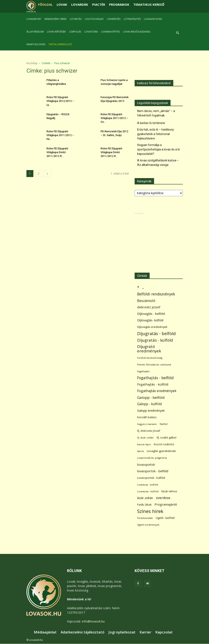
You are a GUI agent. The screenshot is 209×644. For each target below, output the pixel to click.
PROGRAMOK (119, 4)
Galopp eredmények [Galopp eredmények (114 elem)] (151, 411)
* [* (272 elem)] (138, 287)
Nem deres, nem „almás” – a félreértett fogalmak (156, 113)
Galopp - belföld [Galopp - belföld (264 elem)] (151, 397)
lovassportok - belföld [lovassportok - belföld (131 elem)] (153, 471)
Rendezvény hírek (56, 19)
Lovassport (34, 19)
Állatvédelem (35, 32)
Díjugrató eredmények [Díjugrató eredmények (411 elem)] (149, 349)
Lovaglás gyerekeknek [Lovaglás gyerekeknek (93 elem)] (161, 451)
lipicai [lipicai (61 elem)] (141, 451)
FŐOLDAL (45, 4)
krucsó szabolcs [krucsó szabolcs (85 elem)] (164, 444)
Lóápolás (75, 32)
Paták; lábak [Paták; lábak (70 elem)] (144, 505)
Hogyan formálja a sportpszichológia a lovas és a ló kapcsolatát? (158, 149)
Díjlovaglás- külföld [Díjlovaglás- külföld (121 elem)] (150, 320)
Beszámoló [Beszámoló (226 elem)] (146, 301)
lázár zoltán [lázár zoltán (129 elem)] (145, 498)
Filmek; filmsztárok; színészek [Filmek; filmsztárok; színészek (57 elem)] (154, 365)
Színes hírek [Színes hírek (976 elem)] (150, 511)
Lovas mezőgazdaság (137, 32)
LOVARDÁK (80, 4)
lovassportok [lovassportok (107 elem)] (146, 465)
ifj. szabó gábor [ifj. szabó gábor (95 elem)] (167, 437)
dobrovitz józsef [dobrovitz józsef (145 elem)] (149, 307)
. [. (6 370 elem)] (143, 287)
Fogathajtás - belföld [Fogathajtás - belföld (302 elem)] (155, 378)
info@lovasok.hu (93, 621)
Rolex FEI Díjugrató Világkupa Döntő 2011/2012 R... (57, 152)
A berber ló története (151, 123)
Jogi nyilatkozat (122, 632)
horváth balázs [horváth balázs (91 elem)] (147, 417)
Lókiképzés (114, 19)
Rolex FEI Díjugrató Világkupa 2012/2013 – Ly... (60, 101)
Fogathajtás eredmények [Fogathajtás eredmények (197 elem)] (157, 391)
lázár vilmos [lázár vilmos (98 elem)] (169, 491)
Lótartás (76, 19)
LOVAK (62, 4)
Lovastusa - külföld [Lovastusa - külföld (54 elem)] (148, 491)
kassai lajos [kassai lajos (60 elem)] (144, 444)
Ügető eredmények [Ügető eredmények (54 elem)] (148, 525)
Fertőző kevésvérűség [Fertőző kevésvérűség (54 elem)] (150, 358)
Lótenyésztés (132, 19)
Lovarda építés (110, 32)
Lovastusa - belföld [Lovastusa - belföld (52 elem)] (148, 485)
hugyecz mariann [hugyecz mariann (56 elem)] (147, 424)
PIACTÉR (99, 4)
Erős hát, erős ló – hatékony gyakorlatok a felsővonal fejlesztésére (156, 134)
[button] (178, 33)
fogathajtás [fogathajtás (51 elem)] (143, 371)
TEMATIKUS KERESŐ (149, 4)
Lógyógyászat (94, 19)
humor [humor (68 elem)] (164, 424)
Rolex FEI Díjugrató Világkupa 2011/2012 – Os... (114, 118)
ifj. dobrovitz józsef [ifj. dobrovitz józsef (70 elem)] (149, 431)
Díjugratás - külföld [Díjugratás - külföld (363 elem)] (155, 340)
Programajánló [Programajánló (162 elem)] (166, 504)
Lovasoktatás (153, 19)
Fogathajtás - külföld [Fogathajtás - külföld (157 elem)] (153, 384)
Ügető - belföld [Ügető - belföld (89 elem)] (165, 518)
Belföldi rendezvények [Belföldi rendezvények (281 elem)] (156, 294)
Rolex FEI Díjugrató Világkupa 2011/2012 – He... (60, 135)
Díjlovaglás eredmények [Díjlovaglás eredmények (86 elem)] (152, 327)
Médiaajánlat (45, 632)
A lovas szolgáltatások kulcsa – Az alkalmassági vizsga (158, 163)
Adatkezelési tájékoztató (83, 632)
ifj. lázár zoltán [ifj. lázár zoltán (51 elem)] (145, 438)
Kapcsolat (164, 632)
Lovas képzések (56, 32)
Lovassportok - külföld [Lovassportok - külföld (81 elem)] (151, 478)
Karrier (145, 632)
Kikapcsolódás (36, 44)
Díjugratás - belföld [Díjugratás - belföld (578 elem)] (156, 333)
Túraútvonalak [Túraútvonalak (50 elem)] (145, 518)
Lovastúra (91, 32)
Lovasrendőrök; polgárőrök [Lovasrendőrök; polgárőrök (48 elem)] (152, 458)
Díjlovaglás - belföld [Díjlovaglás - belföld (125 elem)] (151, 314)
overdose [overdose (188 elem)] (163, 498)
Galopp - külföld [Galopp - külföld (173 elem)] (149, 404)
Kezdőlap (32, 63)
